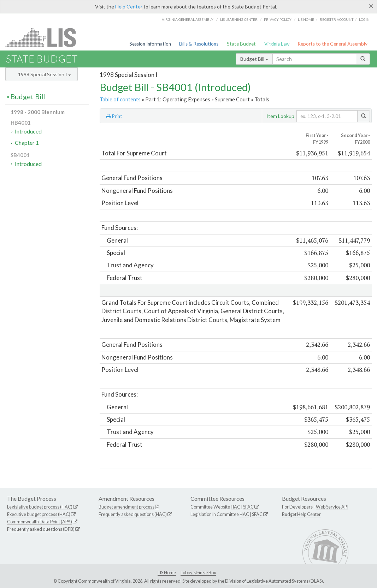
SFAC (248, 507)
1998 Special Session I (45, 74)
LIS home (306, 19)
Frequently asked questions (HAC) (133, 514)
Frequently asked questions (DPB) (41, 529)
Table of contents (120, 99)
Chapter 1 (27, 142)
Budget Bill (254, 59)
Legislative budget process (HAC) (40, 507)
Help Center (129, 7)
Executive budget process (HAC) (39, 514)
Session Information (150, 44)
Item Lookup (280, 116)
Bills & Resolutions (199, 44)
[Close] (371, 6)
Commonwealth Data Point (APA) (40, 522)
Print (114, 116)
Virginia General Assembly (188, 19)
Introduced (28, 131)
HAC (235, 507)
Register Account (337, 19)
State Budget (241, 44)
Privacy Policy (278, 19)
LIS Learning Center (239, 19)
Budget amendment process (126, 507)
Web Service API (332, 507)
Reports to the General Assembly (332, 44)
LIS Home (167, 572)
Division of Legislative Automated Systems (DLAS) (274, 581)
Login (364, 19)
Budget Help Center (301, 514)
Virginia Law (277, 44)
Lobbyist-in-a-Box (198, 572)
